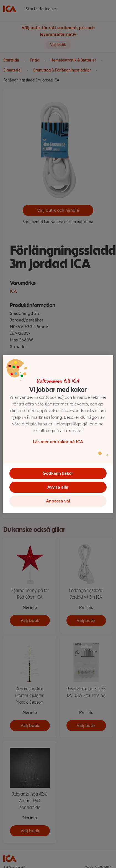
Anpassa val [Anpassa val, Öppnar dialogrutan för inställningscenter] (58, 501)
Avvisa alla (58, 487)
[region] (58, 434)
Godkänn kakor (58, 473)
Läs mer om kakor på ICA (58, 442)
